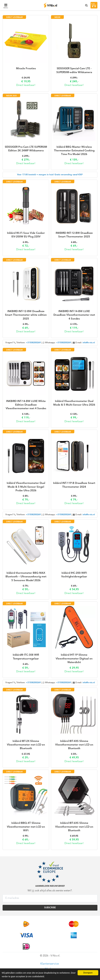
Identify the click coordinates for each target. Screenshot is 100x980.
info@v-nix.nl (89, 343)
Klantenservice (50, 964)
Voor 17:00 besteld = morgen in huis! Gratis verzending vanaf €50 (49, 175)
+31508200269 (33, 343)
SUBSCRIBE (50, 908)
